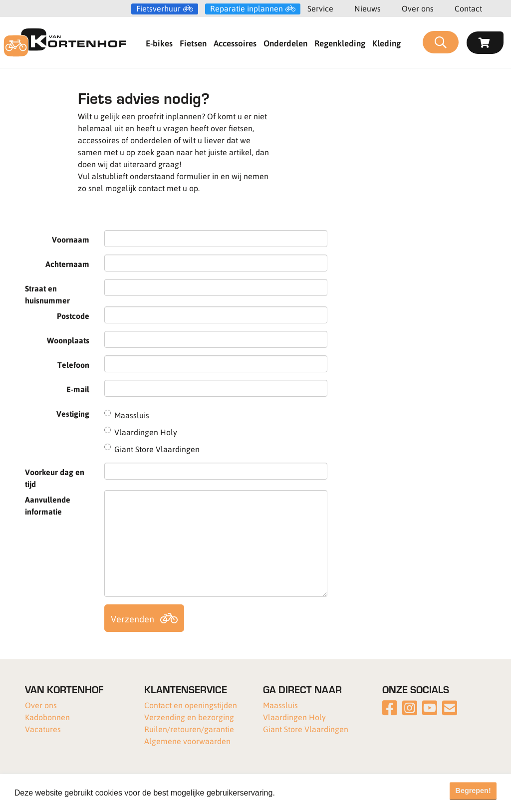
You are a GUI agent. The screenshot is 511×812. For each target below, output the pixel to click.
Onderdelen (285, 43)
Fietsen (193, 43)
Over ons (418, 8)
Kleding (386, 43)
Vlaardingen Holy (294, 717)
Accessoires (235, 43)
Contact (468, 8)
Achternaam (67, 264)
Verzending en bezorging (189, 717)
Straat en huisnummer (47, 294)
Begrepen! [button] (473, 791)
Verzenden (132, 619)
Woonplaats (68, 340)
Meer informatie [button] (306, 793)
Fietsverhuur (158, 8)
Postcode (73, 316)
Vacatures (43, 729)
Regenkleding (340, 43)
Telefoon (73, 365)
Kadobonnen (47, 717)
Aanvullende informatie (48, 505)
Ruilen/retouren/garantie (189, 729)
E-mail (78, 389)
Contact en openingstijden (191, 705)
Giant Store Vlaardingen (306, 729)
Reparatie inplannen (247, 8)
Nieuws (368, 8)
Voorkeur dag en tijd (55, 478)
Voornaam (71, 239)
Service (320, 8)
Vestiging (73, 413)
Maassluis (280, 705)
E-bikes (159, 43)
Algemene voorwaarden (187, 741)
